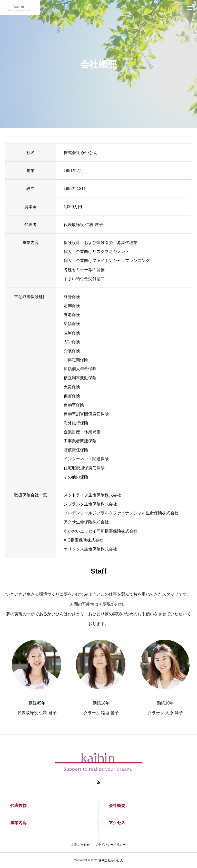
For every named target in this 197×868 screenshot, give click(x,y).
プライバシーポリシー (110, 845)
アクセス (117, 823)
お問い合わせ (81, 845)
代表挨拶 (18, 806)
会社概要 (117, 806)
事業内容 (18, 823)
